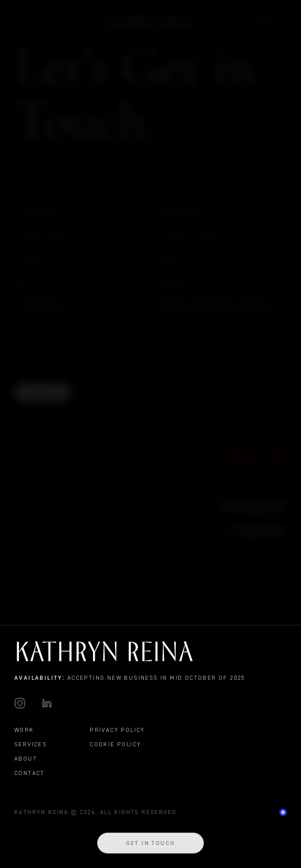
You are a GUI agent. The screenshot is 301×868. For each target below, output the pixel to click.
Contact (30, 773)
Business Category (191, 238)
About (26, 759)
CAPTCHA (30, 330)
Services (31, 744)
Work (262, 18)
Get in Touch (151, 843)
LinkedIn (256, 530)
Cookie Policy (115, 744)
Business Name (44, 238)
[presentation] (83, 356)
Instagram (254, 505)
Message (169, 284)
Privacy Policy (117, 730)
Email (27, 284)
